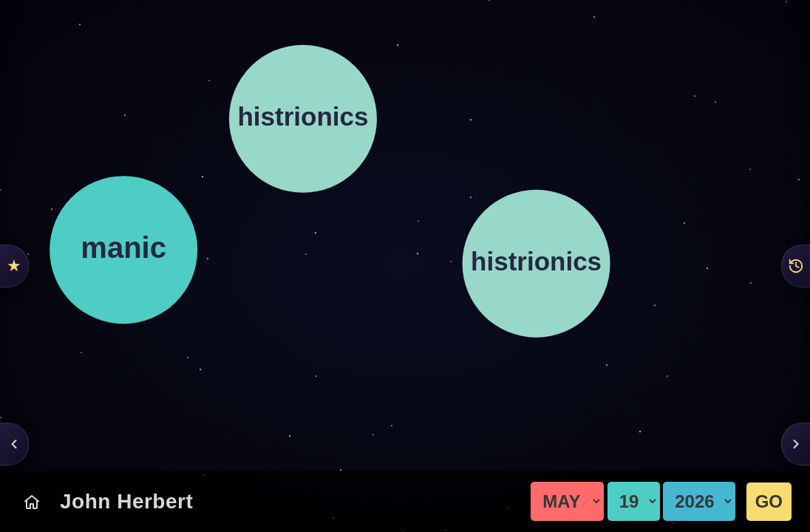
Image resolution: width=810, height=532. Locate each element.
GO (769, 501)
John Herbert (126, 501)
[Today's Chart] (32, 502)
